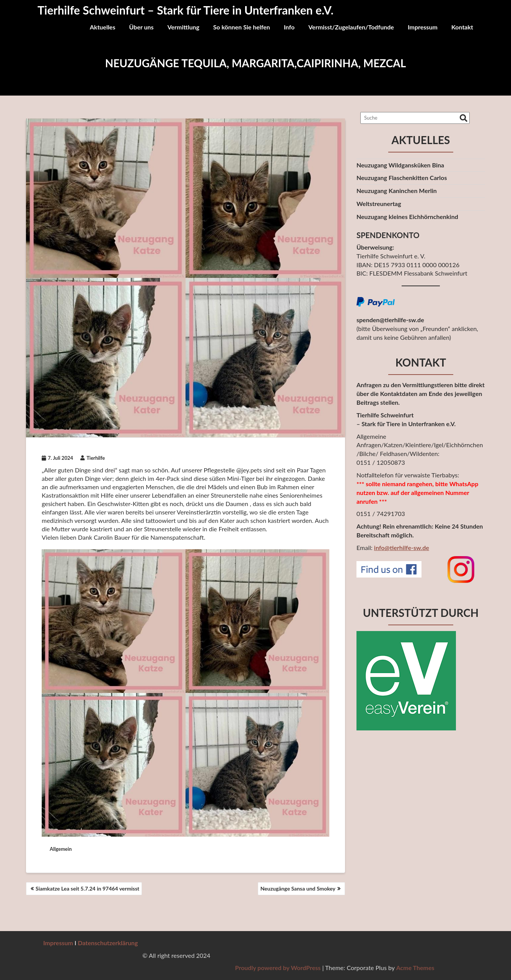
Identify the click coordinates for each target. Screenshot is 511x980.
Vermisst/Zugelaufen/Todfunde (351, 27)
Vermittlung (184, 27)
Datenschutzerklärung (108, 943)
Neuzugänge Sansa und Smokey (298, 888)
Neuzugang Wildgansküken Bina (400, 165)
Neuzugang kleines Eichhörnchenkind (407, 217)
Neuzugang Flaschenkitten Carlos (402, 178)
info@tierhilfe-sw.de (402, 548)
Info (289, 27)
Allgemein (61, 849)
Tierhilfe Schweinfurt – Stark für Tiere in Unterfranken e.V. (186, 10)
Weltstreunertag (379, 204)
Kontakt (462, 27)
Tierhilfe (93, 458)
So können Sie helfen (242, 27)
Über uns (142, 27)
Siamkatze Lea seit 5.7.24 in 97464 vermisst (87, 888)
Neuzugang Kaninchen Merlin (397, 191)
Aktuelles (103, 27)
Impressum (423, 27)
